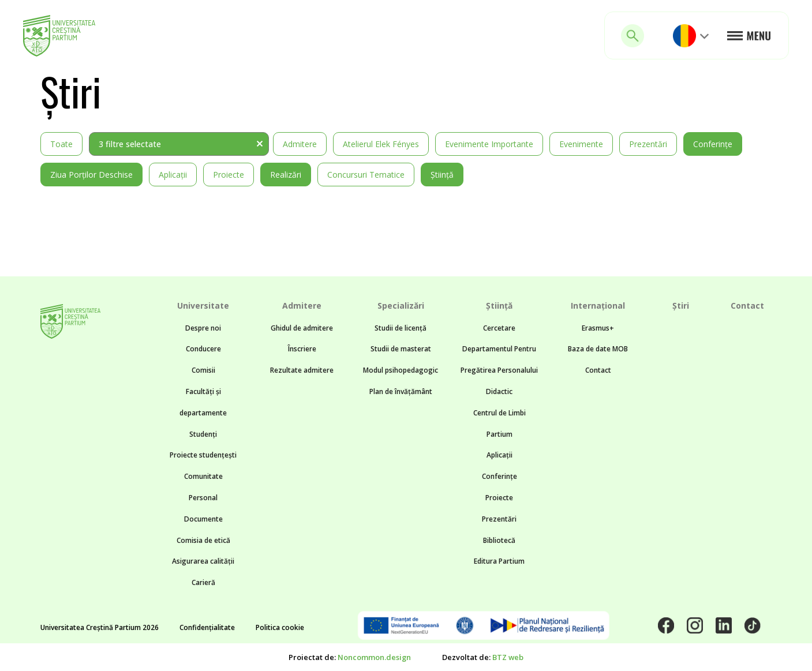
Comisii (203, 370)
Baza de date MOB (598, 349)
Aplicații (173, 175)
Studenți (203, 434)
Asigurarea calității (203, 561)
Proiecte (229, 175)
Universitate (203, 305)
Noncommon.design (374, 657)
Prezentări (648, 144)
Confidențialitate (207, 627)
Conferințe (713, 144)
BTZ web (508, 657)
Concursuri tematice (366, 175)
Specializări (401, 305)
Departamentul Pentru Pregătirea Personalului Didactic (499, 370)
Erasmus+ (598, 328)
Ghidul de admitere (302, 328)
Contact (598, 370)
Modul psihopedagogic (401, 370)
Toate (61, 144)
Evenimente (581, 144)
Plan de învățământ (401, 391)
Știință (442, 175)
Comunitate (203, 476)
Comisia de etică (203, 540)
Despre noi (203, 328)
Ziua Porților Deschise (91, 175)
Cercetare (499, 328)
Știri (681, 305)
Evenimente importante (489, 144)
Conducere (203, 349)
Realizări (286, 175)
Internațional (598, 305)
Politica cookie (280, 627)
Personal (203, 498)
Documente (203, 519)
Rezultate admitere (302, 370)
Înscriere (302, 349)
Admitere (300, 144)
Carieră (203, 582)
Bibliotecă (499, 540)
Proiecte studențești (203, 455)
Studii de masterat (401, 349)
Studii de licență (401, 328)
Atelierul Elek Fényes (381, 144)
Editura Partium (499, 561)
